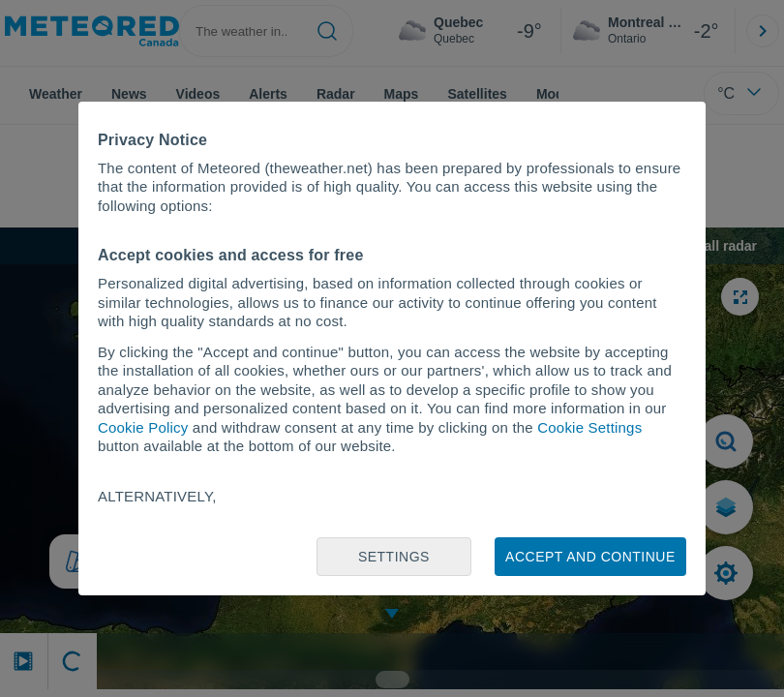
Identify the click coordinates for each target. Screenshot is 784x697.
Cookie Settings (589, 427)
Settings (394, 557)
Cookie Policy (143, 427)
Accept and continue (590, 557)
